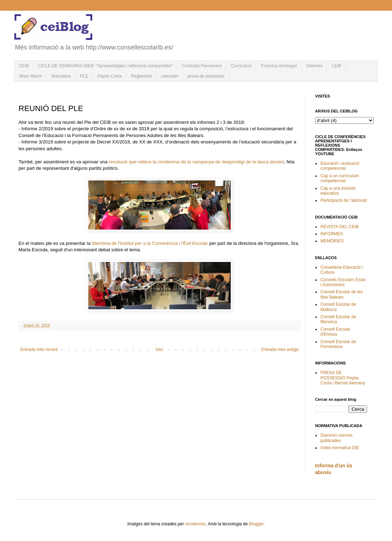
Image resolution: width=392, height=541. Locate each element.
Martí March (31, 76)
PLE (84, 76)
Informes (315, 66)
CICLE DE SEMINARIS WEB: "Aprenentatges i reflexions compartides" (105, 66)
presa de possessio (206, 76)
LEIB (336, 66)
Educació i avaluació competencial (340, 166)
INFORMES (332, 234)
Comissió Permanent (202, 66)
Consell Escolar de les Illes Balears (342, 294)
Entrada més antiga (280, 350)
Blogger (256, 524)
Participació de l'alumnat (344, 200)
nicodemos (195, 524)
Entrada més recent (39, 350)
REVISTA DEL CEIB (339, 227)
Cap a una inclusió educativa (338, 191)
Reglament (141, 76)
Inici (159, 350)
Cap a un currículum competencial (340, 178)
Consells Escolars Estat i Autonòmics (343, 282)
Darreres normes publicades (336, 438)
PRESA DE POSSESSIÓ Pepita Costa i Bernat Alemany (343, 378)
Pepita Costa (109, 76)
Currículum (241, 66)
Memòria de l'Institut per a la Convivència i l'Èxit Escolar (150, 243)
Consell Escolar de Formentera (338, 344)
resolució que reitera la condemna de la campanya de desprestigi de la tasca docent (197, 162)
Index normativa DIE (340, 448)
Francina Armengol (279, 66)
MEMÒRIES (332, 241)
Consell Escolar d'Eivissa (335, 332)
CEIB (24, 66)
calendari (170, 76)
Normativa (61, 76)
